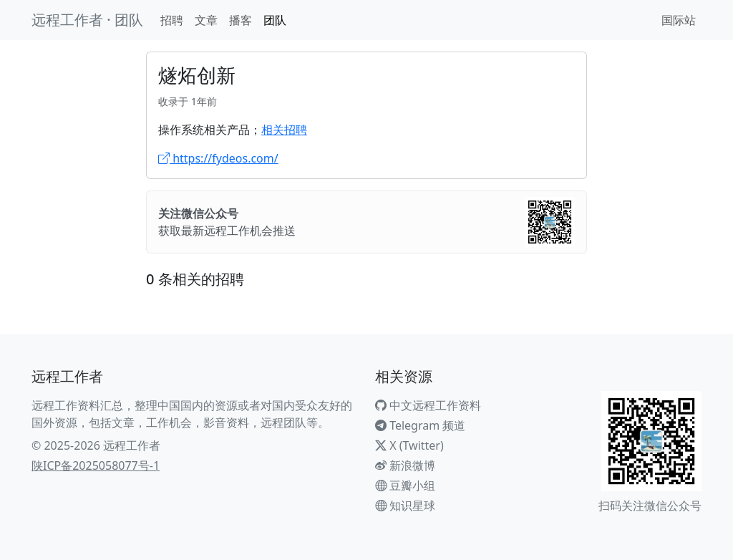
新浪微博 (405, 465)
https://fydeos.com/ (218, 158)
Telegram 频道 (420, 425)
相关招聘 (284, 130)
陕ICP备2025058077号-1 (96, 465)
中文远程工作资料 (428, 405)
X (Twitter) (409, 445)
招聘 (172, 20)
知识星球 (405, 506)
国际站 (679, 20)
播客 (241, 20)
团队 (275, 20)
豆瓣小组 (405, 486)
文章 (206, 20)
